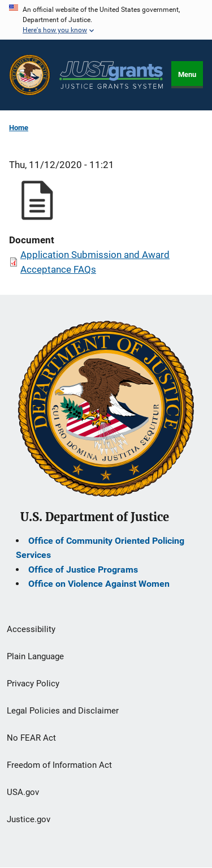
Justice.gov (29, 819)
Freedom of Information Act (59, 765)
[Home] (111, 75)
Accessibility (31, 629)
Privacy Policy (33, 684)
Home (19, 128)
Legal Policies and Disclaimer (63, 711)
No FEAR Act (31, 738)
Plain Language (35, 656)
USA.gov (23, 792)
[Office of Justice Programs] (30, 75)
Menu (187, 74)
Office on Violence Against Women (99, 584)
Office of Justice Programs (83, 570)
